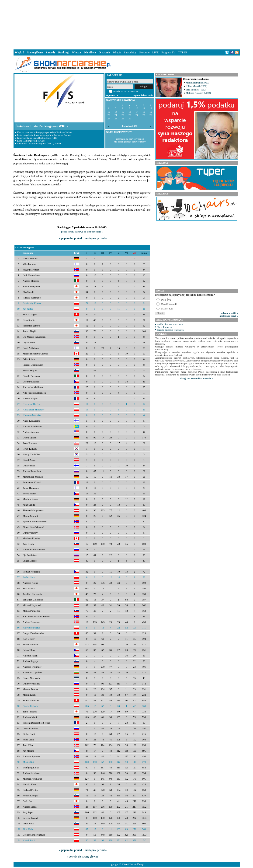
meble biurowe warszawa (170, 324)
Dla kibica (90, 52)
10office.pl (139, 864)
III (103, 253)
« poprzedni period (71, 238)
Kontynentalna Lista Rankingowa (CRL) (38, 138)
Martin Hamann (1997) (198, 83)
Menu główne (35, 52)
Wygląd (20, 52)
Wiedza (76, 52)
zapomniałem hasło (143, 95)
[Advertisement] (127, 24)
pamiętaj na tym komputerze (126, 91)
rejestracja (112, 95)
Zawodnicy (130, 52)
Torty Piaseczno (165, 327)
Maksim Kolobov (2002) (198, 93)
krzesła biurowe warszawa (170, 330)
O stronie (104, 52)
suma (144, 253)
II (95, 253)
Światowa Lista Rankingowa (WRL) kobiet (39, 143)
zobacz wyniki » (229, 313)
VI (126, 253)
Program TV (168, 52)
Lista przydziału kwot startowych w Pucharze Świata (44, 135)
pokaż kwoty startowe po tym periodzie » (82, 232)
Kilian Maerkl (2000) (197, 86)
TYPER (183, 52)
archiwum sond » (229, 316)
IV (111, 253)
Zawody (50, 52)
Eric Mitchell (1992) (196, 90)
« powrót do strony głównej (83, 857)
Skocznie (144, 52)
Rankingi (64, 52)
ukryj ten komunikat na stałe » (197, 378)
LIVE (155, 52)
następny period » (96, 238)
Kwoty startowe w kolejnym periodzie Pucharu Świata (45, 132)
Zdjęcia (117, 52)
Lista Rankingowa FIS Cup (31, 141)
